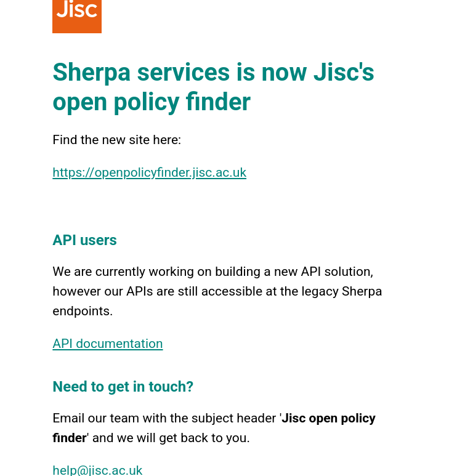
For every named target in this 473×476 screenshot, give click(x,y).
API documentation (107, 344)
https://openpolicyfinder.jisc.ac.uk (149, 172)
